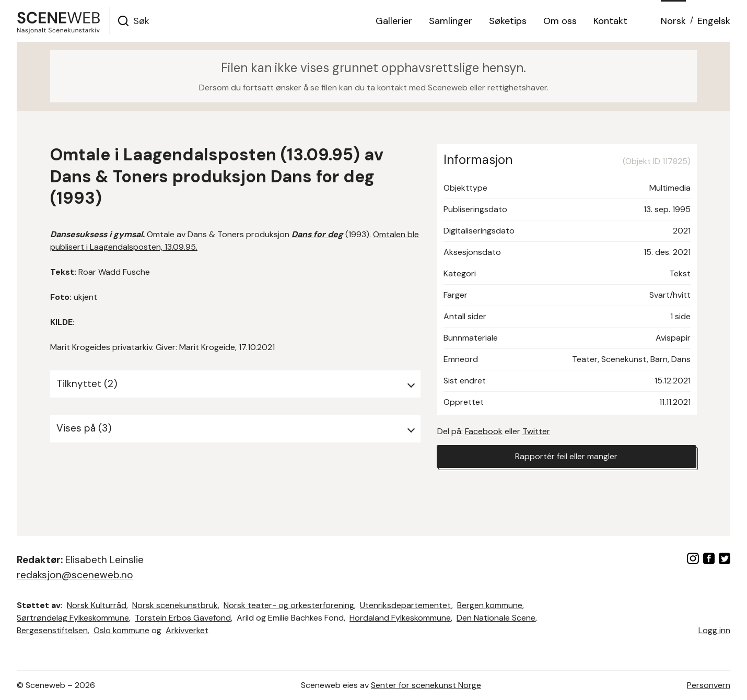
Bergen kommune (490, 605)
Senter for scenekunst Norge (426, 685)
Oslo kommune (121, 630)
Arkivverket (187, 630)
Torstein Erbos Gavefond (183, 618)
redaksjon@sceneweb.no (75, 575)
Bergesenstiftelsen (52, 630)
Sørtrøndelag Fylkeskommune (73, 618)
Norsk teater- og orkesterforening (289, 605)
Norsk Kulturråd (97, 605)
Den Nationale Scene (496, 618)
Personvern (709, 685)
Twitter (536, 431)
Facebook (484, 431)
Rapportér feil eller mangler (566, 456)
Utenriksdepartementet (406, 605)
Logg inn (714, 630)
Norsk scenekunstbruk (175, 605)
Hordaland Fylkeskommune (400, 618)
